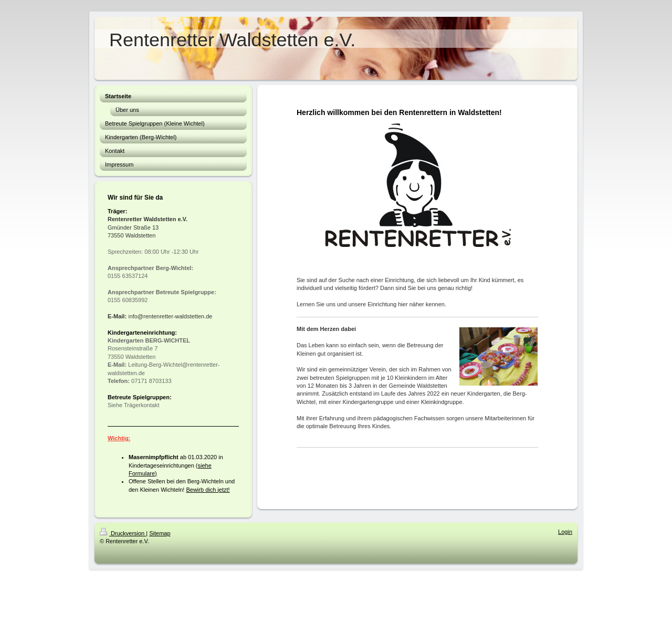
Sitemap (160, 533)
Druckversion (123, 533)
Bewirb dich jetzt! (208, 490)
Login (565, 532)
